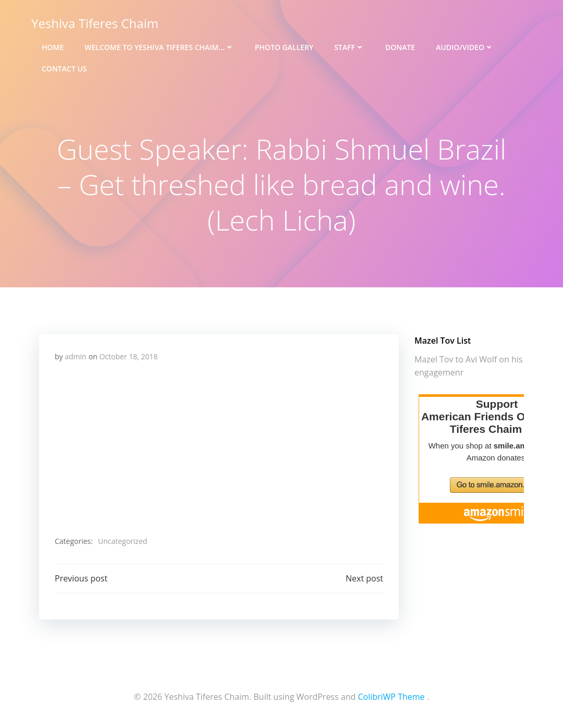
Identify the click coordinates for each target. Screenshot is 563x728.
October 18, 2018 (128, 356)
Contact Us (64, 69)
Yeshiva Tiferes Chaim (95, 23)
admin (75, 356)
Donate (400, 47)
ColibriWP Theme (391, 697)
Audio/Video (465, 47)
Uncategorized (123, 541)
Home (53, 47)
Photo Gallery (284, 47)
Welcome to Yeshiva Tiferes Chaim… (159, 47)
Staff (349, 47)
